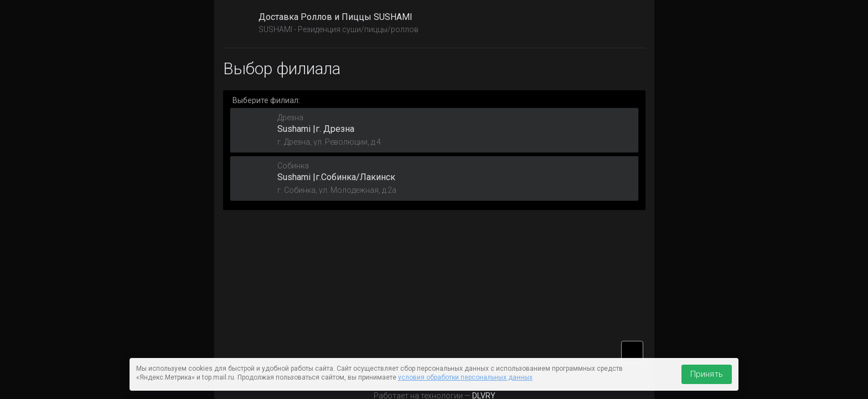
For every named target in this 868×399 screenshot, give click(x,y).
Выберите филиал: (266, 100)
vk (632, 352)
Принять (707, 374)
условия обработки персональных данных (465, 377)
